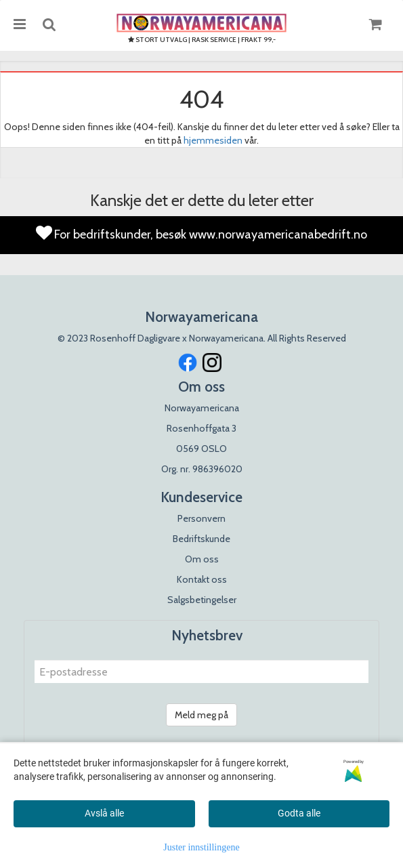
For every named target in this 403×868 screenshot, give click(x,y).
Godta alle (299, 813)
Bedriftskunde (201, 539)
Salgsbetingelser (202, 600)
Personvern (201, 518)
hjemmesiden (213, 140)
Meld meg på (201, 715)
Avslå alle (104, 813)
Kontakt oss (202, 579)
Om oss (202, 559)
